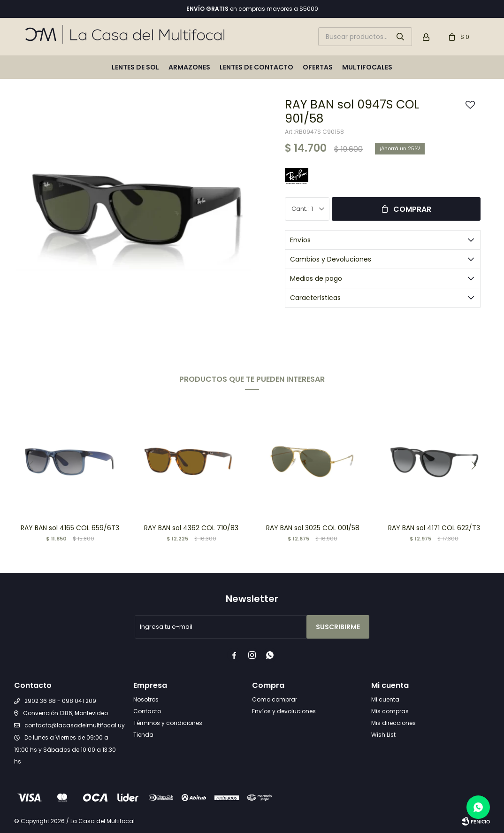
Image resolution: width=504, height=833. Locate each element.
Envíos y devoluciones (284, 711)
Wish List (383, 735)
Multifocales (367, 67)
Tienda (143, 735)
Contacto (147, 711)
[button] (473, 465)
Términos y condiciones (168, 723)
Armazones (189, 67)
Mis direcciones (393, 723)
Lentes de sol (135, 67)
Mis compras (390, 711)
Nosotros (146, 699)
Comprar (412, 209)
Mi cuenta (385, 699)
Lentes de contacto (256, 67)
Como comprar (275, 699)
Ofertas (318, 67)
